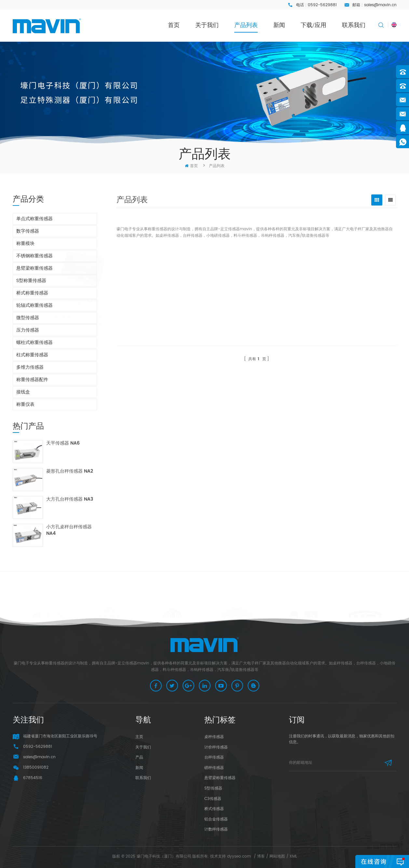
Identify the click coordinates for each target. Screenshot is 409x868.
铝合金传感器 (216, 819)
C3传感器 (213, 799)
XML (293, 856)
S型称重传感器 (31, 281)
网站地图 (277, 856)
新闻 (279, 25)
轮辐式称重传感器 (34, 305)
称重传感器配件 (32, 380)
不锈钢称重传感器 (34, 256)
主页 (139, 737)
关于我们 (207, 25)
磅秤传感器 (214, 768)
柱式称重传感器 (32, 355)
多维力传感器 (30, 367)
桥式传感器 (214, 809)
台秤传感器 (214, 757)
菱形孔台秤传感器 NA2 (70, 471)
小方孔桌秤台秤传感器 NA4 (69, 530)
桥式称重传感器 (32, 293)
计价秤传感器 (216, 747)
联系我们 (354, 25)
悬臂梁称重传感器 (34, 268)
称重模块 (25, 243)
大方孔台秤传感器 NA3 (70, 499)
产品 (139, 757)
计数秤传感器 (216, 829)
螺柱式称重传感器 (34, 342)
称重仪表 (25, 404)
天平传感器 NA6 (63, 443)
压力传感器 (28, 330)
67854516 (33, 778)
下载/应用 (314, 25)
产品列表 (246, 25)
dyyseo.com (239, 856)
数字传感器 (28, 231)
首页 (174, 25)
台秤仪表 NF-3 (110, 302)
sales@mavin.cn (380, 5)
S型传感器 (213, 788)
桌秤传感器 (214, 737)
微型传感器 (28, 318)
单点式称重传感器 (34, 219)
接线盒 (23, 392)
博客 (261, 856)
